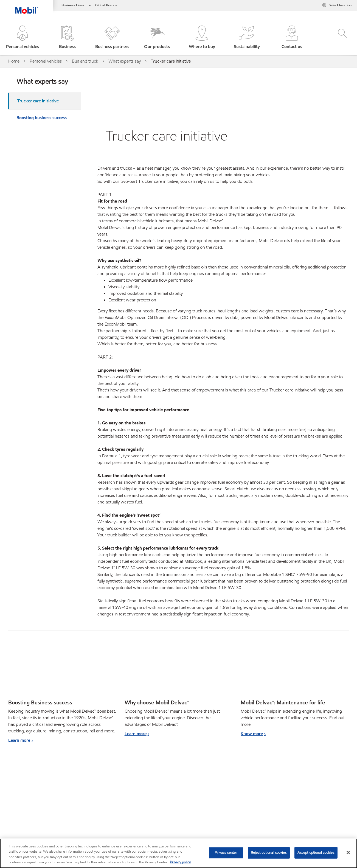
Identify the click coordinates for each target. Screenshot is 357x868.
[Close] (348, 852)
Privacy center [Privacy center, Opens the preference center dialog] (226, 853)
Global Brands (106, 5)
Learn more (19, 740)
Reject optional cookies (269, 853)
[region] (178, 853)
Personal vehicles (46, 61)
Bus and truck (85, 61)
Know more (252, 734)
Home (14, 61)
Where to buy (44, 820)
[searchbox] (292, 779)
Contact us (75, 820)
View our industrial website (31, 802)
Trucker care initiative (171, 61)
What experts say (125, 61)
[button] (23, 38)
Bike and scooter (39, 785)
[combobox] (298, 779)
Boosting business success (42, 118)
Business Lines (73, 5)
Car (12, 785)
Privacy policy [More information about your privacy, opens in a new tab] (180, 862)
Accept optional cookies (316, 853)
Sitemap (16, 820)
